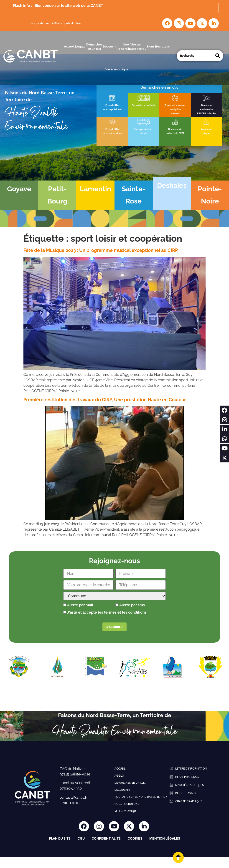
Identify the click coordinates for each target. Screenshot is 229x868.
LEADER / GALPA (206, 114)
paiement (175, 114)
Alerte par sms (130, 605)
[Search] (218, 56)
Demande (206, 105)
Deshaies (172, 185)
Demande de (175, 129)
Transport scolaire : (175, 105)
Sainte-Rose (134, 195)
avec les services (112, 133)
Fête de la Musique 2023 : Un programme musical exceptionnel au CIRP (101, 250)
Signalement (207, 129)
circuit (144, 133)
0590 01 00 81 (70, 803)
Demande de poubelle (144, 105)
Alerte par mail (78, 605)
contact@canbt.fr (74, 797)
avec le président (112, 109)
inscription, (175, 109)
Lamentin (95, 189)
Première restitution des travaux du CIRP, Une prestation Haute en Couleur (105, 400)
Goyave (19, 189)
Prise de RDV (112, 105)
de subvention (206, 109)
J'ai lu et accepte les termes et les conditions (107, 612)
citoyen (206, 133)
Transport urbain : (144, 129)
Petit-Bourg (57, 195)
